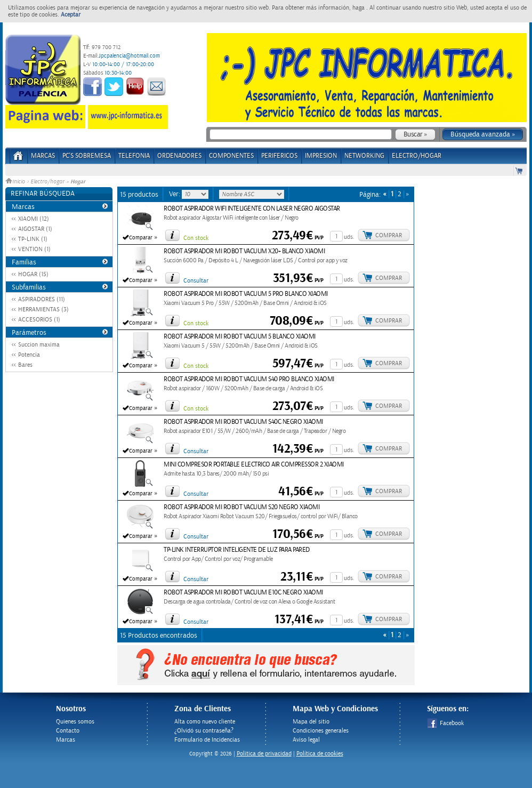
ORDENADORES (179, 156)
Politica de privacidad (264, 754)
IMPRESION (321, 156)
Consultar (196, 281)
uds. (349, 237)
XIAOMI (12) (34, 219)
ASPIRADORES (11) (42, 299)
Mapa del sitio (311, 722)
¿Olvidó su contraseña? (204, 731)
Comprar (389, 235)
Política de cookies (320, 754)
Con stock (196, 238)
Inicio (16, 182)
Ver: (175, 194)
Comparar (141, 238)
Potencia (29, 355)
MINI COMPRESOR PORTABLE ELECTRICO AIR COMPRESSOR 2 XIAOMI (254, 465)
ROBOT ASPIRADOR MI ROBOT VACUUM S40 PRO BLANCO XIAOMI (249, 379)
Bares (25, 365)
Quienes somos (75, 722)
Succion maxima (39, 345)
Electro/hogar (47, 182)
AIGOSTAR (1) (35, 229)
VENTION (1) (34, 249)
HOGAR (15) (33, 274)
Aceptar (71, 15)
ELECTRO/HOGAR (417, 156)
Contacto (68, 731)
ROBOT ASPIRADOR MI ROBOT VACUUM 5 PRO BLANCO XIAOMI (246, 294)
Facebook (445, 723)
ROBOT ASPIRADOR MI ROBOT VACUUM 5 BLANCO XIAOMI (240, 337)
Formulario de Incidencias (207, 740)
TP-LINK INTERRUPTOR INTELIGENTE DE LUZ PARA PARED (237, 550)
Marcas (43, 156)
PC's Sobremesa (87, 156)
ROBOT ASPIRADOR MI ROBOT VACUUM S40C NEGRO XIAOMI (243, 422)
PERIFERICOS (279, 156)
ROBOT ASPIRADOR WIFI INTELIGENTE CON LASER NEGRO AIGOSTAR (252, 209)
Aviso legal (306, 740)
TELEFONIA (134, 156)
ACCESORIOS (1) (39, 320)
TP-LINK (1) (33, 239)
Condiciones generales (321, 731)
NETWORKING (364, 156)
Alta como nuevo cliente (205, 722)
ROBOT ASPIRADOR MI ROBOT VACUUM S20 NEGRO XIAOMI (241, 507)
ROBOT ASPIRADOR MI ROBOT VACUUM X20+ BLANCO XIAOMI (244, 251)
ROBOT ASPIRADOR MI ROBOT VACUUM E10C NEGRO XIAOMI (243, 593)
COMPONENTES (231, 156)
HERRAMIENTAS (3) (43, 309)
